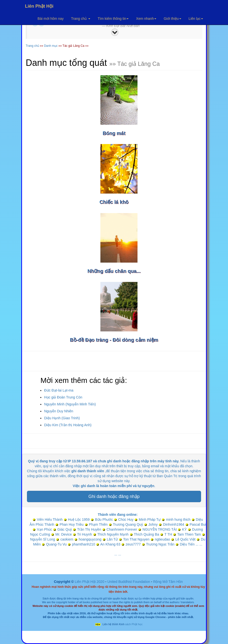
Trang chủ (81, 19)
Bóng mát (114, 133)
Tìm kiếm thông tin (113, 19)
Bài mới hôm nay (51, 19)
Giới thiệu (172, 19)
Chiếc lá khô (114, 202)
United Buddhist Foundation (129, 582)
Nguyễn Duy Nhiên (59, 411)
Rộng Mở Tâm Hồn (168, 582)
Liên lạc (196, 19)
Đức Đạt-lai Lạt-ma (59, 390)
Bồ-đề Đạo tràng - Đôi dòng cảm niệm (114, 340)
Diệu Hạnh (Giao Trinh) (62, 418)
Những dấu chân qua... (114, 271)
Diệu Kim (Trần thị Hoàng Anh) (68, 425)
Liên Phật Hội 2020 (90, 582)
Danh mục (51, 46)
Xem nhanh (146, 19)
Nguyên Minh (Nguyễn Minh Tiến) (70, 404)
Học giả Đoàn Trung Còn (63, 397)
